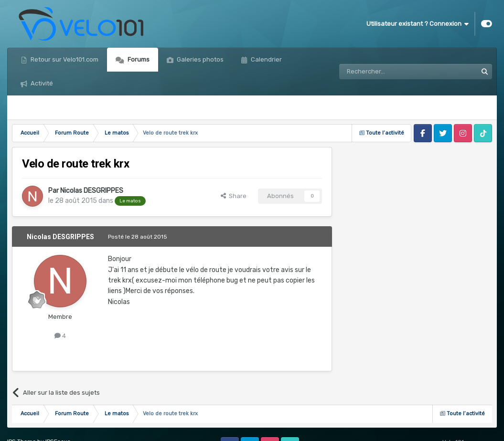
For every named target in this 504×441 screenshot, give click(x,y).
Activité (41, 83)
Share (234, 196)
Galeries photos (199, 59)
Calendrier (266, 59)
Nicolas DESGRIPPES (92, 191)
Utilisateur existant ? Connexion (418, 24)
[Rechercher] (387, 72)
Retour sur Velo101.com (64, 59)
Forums (138, 59)
